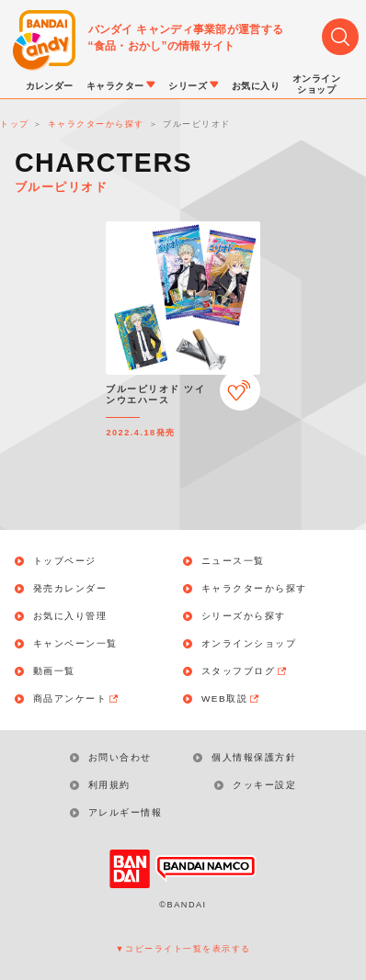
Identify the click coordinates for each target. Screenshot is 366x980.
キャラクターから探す (254, 589)
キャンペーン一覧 (75, 644)
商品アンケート (77, 699)
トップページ (65, 561)
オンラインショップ (249, 644)
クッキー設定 (264, 785)
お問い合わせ (120, 757)
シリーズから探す (244, 616)
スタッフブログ (245, 671)
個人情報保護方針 (254, 757)
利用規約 (109, 785)
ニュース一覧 (233, 561)
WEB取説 (231, 699)
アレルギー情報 (126, 812)
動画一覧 (54, 671)
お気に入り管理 (70, 616)
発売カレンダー (70, 589)
